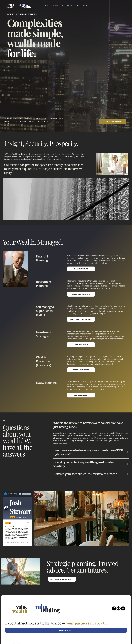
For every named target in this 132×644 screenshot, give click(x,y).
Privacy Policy (118, 629)
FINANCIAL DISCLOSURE (99, 629)
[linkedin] (123, 593)
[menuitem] (47, 6)
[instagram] (119, 593)
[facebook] (114, 593)
